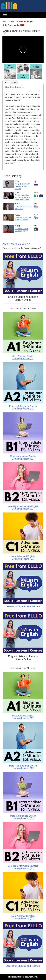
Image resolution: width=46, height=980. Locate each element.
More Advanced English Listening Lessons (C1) (23, 558)
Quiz (14, 82)
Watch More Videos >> (16, 244)
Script (6, 82)
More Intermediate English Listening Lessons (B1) (23, 458)
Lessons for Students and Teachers (23, 606)
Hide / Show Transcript (14, 87)
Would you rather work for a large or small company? (23, 197)
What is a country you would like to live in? (22, 186)
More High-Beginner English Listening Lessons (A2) (23, 407)
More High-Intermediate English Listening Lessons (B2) (23, 508)
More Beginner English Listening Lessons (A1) (23, 357)
